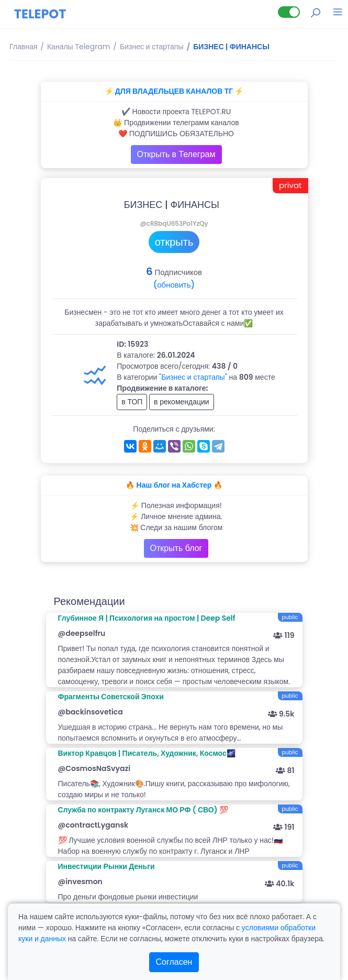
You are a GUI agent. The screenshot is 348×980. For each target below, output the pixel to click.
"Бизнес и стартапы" (193, 377)
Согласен (174, 962)
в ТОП (132, 402)
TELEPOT (40, 14)
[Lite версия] (289, 12)
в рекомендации (182, 402)
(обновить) (174, 285)
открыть (174, 242)
